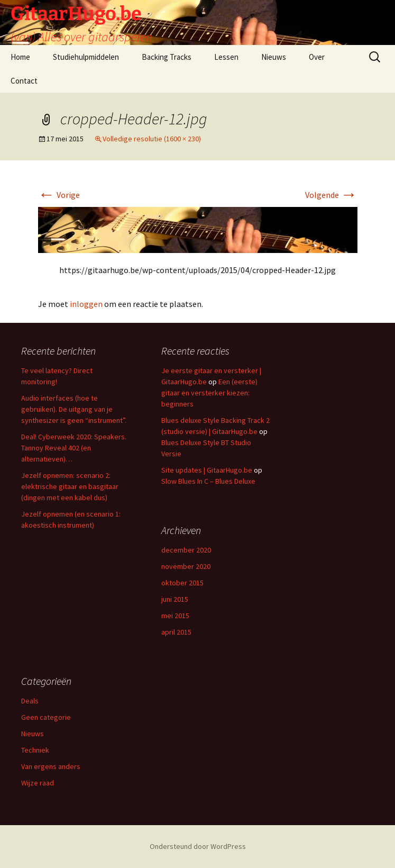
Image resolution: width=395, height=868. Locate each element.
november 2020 (186, 566)
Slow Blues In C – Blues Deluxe (208, 481)
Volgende (331, 195)
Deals (30, 701)
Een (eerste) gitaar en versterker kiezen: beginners (209, 393)
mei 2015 (175, 616)
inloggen (86, 304)
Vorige (59, 195)
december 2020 (186, 550)
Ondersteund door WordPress (198, 846)
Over (317, 57)
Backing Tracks (167, 57)
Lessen (226, 57)
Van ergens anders (51, 766)
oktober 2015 (182, 583)
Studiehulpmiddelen (86, 57)
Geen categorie (46, 717)
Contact (24, 81)
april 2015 (176, 632)
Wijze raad (38, 783)
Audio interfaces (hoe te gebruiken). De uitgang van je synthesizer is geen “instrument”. (74, 409)
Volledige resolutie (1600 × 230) (152, 139)
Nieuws (274, 57)
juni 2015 (175, 599)
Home (20, 57)
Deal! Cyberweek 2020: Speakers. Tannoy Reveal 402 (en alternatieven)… (74, 448)
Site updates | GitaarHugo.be (207, 470)
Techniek (35, 750)
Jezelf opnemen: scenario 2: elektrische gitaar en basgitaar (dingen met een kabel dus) (70, 486)
